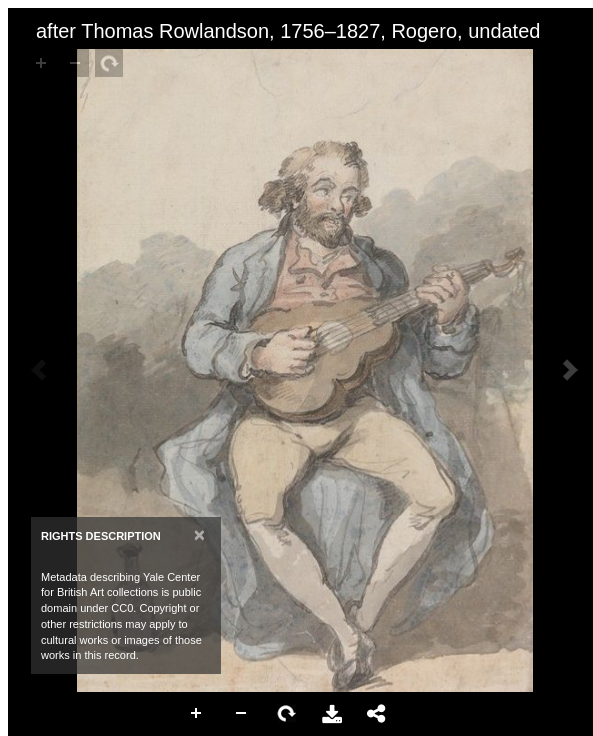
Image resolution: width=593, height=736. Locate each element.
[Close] (199, 534)
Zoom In (197, 714)
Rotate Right (287, 714)
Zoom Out (242, 714)
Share (377, 714)
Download (332, 714)
